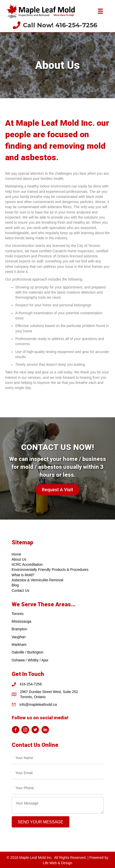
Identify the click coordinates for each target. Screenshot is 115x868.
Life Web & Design (58, 863)
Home (16, 554)
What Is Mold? (23, 575)
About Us (19, 559)
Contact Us (21, 590)
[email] (58, 773)
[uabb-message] (58, 805)
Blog (15, 585)
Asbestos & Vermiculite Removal (37, 580)
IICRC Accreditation (27, 564)
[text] (58, 758)
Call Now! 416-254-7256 (60, 25)
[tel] (58, 788)
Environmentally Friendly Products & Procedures (50, 570)
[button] (57, 490)
